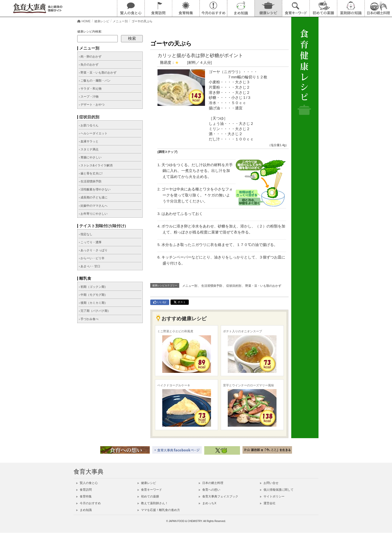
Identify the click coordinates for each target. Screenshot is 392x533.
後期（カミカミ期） (93, 303)
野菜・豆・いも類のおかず (263, 286)
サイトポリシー (272, 496)
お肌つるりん (89, 125)
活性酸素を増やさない (95, 189)
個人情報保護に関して (277, 490)
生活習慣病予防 (212, 286)
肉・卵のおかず (90, 57)
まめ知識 (84, 510)
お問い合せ (269, 483)
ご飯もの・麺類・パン (95, 81)
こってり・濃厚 (90, 242)
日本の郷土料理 (211, 483)
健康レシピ (147, 483)
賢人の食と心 (87, 483)
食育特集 (84, 496)
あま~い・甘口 (89, 266)
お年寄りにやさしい (93, 214)
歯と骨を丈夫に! (91, 173)
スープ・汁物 (89, 97)
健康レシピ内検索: (90, 32)
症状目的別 (234, 286)
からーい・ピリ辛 (92, 258)
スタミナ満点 (89, 149)
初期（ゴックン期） (93, 287)
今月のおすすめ (88, 503)
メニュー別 (190, 286)
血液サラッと (89, 141)
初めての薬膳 (148, 496)
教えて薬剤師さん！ (153, 503)
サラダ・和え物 (90, 89)
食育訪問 (84, 490)
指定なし (86, 234)
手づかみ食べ (89, 319)
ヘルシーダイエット (93, 133)
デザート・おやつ (92, 105)
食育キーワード (150, 490)
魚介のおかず (89, 65)
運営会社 (268, 503)
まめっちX (207, 503)
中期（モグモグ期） (93, 295)
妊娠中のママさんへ (93, 206)
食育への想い (209, 490)
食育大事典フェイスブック (218, 496)
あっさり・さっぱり (93, 250)
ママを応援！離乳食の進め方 (159, 510)
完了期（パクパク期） (95, 311)
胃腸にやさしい (90, 157)
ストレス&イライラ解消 (96, 165)
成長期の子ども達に (93, 197)
